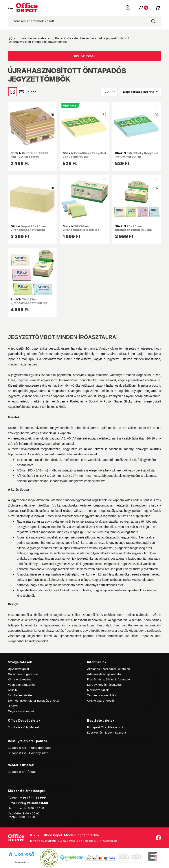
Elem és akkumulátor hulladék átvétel (33, 700)
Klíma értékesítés (20, 679)
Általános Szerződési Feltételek (108, 669)
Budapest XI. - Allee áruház (106, 727)
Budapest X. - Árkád (22, 772)
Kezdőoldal (11, 38)
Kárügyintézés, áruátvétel (105, 685)
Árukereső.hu (22, 862)
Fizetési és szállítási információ (108, 679)
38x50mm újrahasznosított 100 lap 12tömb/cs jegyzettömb (81, 230)
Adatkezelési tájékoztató (104, 674)
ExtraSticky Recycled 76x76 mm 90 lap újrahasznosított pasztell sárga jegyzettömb (84, 158)
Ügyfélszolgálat (18, 669)
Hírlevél (13, 706)
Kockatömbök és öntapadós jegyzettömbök (96, 38)
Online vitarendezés (101, 700)
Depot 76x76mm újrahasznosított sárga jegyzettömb (28, 230)
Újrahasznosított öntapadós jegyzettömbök (38, 42)
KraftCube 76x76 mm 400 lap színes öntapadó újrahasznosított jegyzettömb (31, 158)
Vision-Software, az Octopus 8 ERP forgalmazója (87, 841)
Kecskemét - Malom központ (107, 732)
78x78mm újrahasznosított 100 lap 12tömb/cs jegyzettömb (133, 230)
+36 (23, 797)
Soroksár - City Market (23, 727)
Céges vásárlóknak (21, 711)
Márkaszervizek (98, 690)
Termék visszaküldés (102, 695)
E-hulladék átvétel (20, 695)
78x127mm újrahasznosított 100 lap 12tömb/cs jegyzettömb (29, 303)
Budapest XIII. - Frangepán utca (30, 748)
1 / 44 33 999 (36, 797)
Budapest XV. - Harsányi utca (28, 753)
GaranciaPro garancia (23, 674)
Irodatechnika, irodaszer (34, 38)
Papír (59, 38)
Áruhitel (13, 690)
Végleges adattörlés (22, 685)
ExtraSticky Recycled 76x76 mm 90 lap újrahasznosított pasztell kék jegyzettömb (137, 158)
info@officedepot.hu (33, 803)
